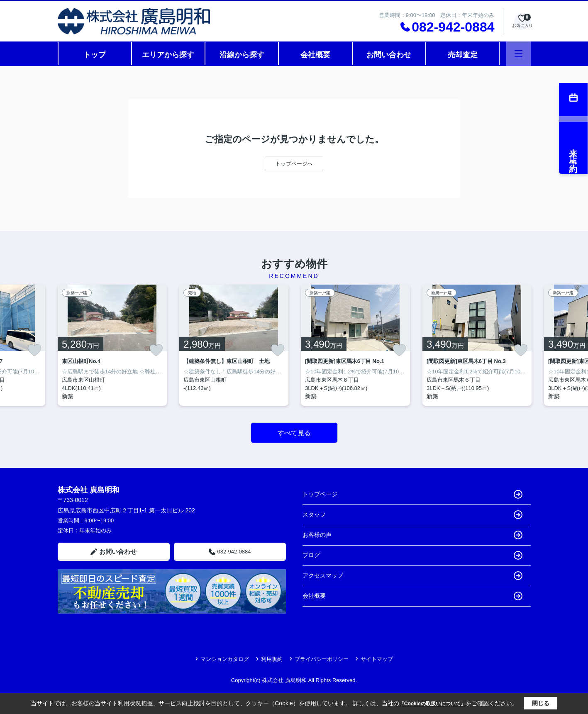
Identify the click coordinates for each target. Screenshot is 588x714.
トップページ (412, 494)
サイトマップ (374, 659)
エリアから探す (168, 55)
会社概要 (315, 55)
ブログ (412, 555)
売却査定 (463, 55)
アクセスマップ (412, 576)
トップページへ (294, 164)
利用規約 (269, 659)
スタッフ (412, 515)
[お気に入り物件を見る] (522, 21)
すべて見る (294, 433)
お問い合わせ (389, 55)
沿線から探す (242, 55)
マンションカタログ (222, 659)
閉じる (541, 703)
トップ (95, 55)
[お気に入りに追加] (34, 350)
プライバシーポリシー (319, 659)
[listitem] (112, 345)
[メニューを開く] (518, 54)
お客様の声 (412, 535)
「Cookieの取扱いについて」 (432, 704)
